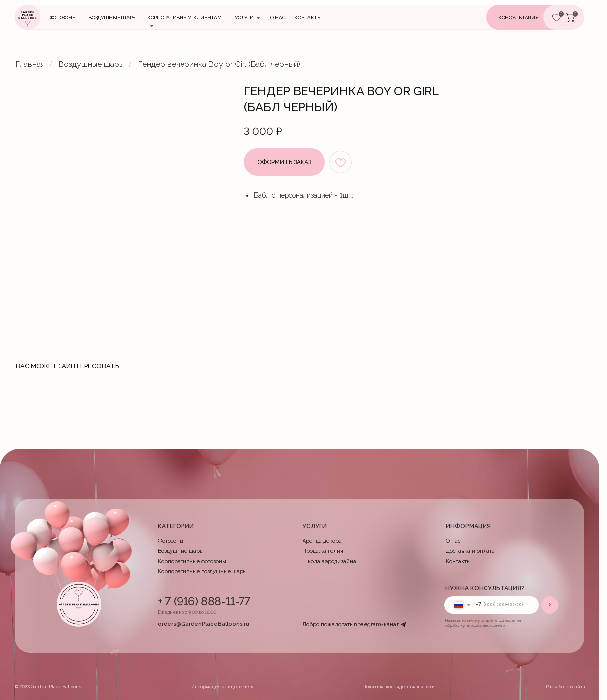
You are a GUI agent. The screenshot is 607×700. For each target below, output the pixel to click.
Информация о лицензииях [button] (222, 686)
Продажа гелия (323, 551)
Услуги (244, 18)
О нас (278, 18)
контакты (308, 18)
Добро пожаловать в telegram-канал (351, 624)
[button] (529, 17)
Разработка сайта (566, 686)
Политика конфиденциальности (399, 686)
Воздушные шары (113, 18)
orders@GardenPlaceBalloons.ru (204, 624)
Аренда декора (322, 541)
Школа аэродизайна (329, 561)
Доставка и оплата (470, 551)
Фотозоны (63, 18)
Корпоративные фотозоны (192, 561)
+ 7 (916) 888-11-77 (204, 601)
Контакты (458, 561)
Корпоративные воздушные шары (202, 571)
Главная (30, 64)
